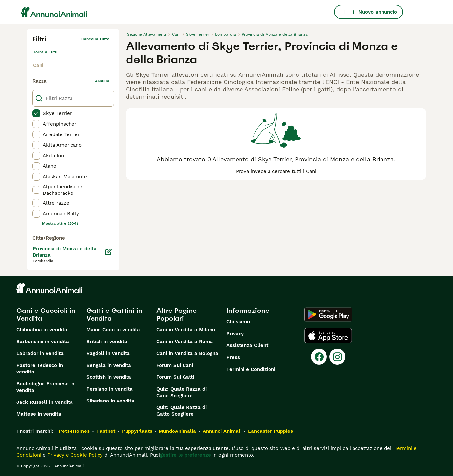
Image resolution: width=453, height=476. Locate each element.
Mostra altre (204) (60, 223)
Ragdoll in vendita (108, 353)
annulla (102, 81)
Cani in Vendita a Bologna (187, 353)
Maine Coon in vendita (113, 330)
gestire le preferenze (185, 455)
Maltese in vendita (39, 414)
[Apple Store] (328, 336)
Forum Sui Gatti (175, 377)
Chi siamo (238, 322)
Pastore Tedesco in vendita (40, 369)
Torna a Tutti (45, 52)
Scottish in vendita (109, 377)
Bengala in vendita (109, 365)
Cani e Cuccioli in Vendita (46, 314)
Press (233, 357)
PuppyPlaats (137, 431)
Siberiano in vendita (110, 401)
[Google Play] (328, 314)
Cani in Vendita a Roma (185, 342)
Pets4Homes (74, 431)
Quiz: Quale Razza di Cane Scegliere (182, 392)
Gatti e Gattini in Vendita (114, 314)
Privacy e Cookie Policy (74, 455)
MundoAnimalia (177, 431)
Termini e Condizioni (251, 369)
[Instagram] (337, 357)
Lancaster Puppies (270, 431)
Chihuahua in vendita (42, 330)
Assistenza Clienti (248, 345)
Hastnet (106, 431)
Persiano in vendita (110, 389)
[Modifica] (108, 252)
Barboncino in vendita (43, 342)
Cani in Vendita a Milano (186, 330)
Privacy (235, 334)
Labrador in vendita (40, 353)
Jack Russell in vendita (45, 402)
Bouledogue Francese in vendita (45, 387)
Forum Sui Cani (175, 365)
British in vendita (107, 342)
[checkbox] (36, 113)
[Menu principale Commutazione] (7, 12)
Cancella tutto (95, 39)
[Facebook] (319, 357)
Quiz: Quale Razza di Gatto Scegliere (182, 411)
